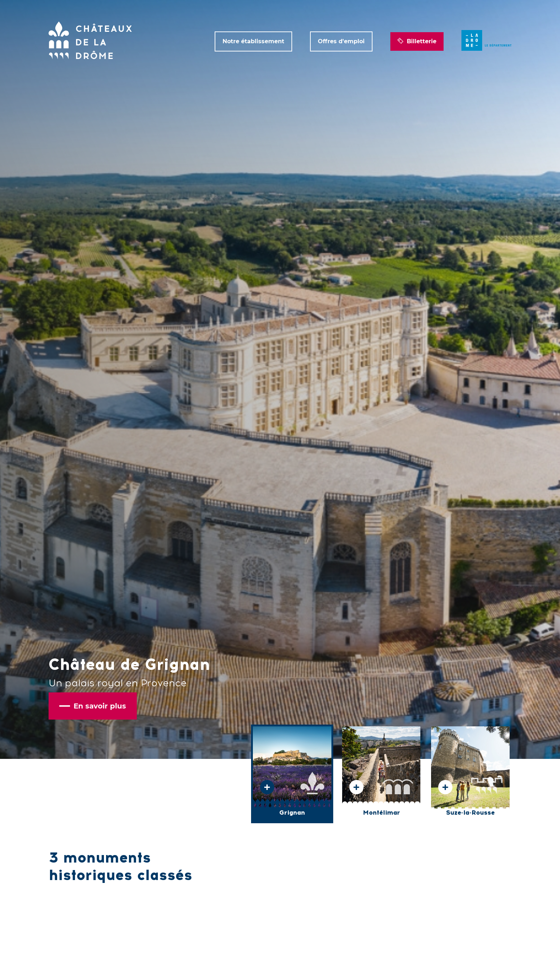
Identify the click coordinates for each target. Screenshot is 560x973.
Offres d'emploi (341, 41)
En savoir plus (93, 706)
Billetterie (417, 41)
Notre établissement (253, 41)
